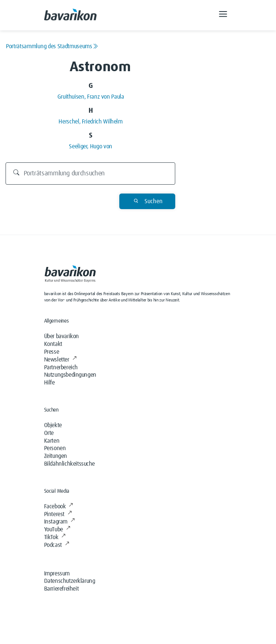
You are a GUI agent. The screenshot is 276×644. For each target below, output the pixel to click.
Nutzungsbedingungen (70, 375)
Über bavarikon (61, 336)
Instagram (59, 522)
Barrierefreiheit (61, 589)
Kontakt (53, 344)
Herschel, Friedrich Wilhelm (90, 122)
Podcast (57, 545)
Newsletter (60, 360)
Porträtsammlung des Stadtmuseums (52, 46)
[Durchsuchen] (91, 174)
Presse (52, 352)
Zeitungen (56, 456)
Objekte (53, 425)
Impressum (57, 574)
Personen (55, 448)
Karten (52, 441)
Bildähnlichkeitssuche (70, 464)
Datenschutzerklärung (70, 581)
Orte (49, 433)
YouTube (57, 529)
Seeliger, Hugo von (91, 146)
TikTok (55, 537)
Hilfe (49, 383)
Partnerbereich (61, 367)
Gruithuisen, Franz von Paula (91, 97)
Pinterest (58, 514)
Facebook (59, 506)
